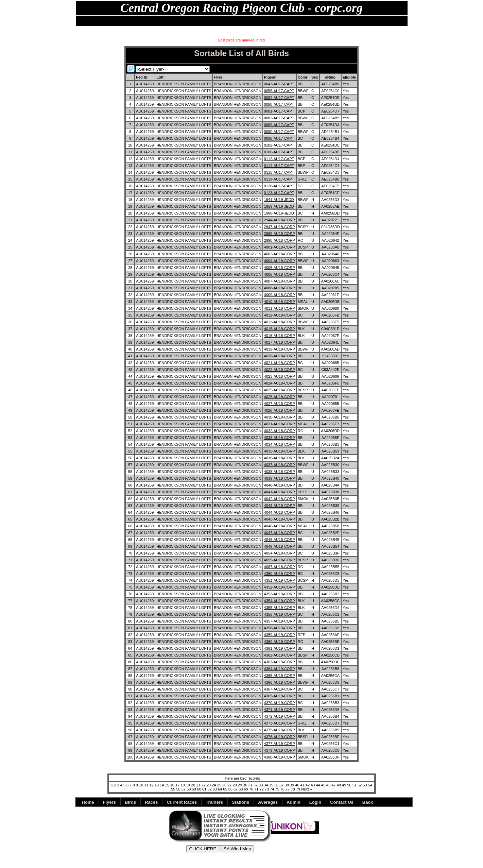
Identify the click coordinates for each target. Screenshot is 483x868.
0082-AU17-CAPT (279, 118)
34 (266, 785)
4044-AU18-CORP (280, 512)
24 (214, 785)
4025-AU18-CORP (280, 390)
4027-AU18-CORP (280, 404)
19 (188, 785)
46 (328, 785)
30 (245, 785)
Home (85, 21)
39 (292, 785)
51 (355, 785)
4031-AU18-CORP (280, 424)
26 (224, 785)
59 (194, 789)
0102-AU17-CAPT (279, 145)
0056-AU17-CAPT (279, 91)
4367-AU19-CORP (280, 689)
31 (250, 785)
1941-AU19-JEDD (279, 200)
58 (189, 789)
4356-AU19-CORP (280, 614)
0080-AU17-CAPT (279, 104)
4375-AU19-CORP (280, 730)
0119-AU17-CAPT (279, 179)
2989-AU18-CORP (280, 234)
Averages (268, 802)
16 (172, 785)
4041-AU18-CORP (280, 492)
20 (193, 785)
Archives (238, 21)
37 (281, 785)
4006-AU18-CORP (280, 274)
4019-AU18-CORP (280, 349)
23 (209, 785)
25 (219, 785)
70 (251, 789)
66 (230, 789)
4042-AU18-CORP (280, 499)
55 (173, 789)
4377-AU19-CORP (280, 744)
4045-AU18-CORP (280, 519)
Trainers (214, 802)
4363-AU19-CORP (280, 662)
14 (162, 785)
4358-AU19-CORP (280, 628)
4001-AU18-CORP (280, 247)
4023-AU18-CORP (280, 376)
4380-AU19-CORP (280, 757)
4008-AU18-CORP (280, 288)
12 (151, 785)
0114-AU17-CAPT (279, 166)
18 (183, 785)
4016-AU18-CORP (280, 336)
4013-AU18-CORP (280, 322)
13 (157, 785)
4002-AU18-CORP (280, 254)
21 (198, 785)
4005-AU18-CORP (280, 268)
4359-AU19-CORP (280, 635)
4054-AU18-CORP (280, 553)
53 (365, 785)
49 (344, 785)
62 (209, 789)
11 (146, 785)
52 (360, 785)
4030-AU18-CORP (280, 417)
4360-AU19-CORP (280, 642)
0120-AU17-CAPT (279, 186)
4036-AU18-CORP (280, 458)
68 (241, 789)
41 (303, 785)
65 (225, 789)
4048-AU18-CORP (280, 540)
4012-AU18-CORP (280, 315)
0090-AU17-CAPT (279, 132)
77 (288, 789)
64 (220, 789)
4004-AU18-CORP (280, 261)
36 (276, 785)
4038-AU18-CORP (280, 472)
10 (141, 785)
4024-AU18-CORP (280, 383)
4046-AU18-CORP (280, 526)
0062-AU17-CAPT (279, 98)
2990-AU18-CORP (280, 240)
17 (177, 785)
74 (272, 789)
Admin (286, 21)
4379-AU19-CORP (280, 750)
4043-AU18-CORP (280, 506)
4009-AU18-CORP (280, 295)
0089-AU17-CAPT (279, 125)
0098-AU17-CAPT (279, 138)
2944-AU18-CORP (280, 220)
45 (323, 785)
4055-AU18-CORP (280, 560)
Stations (185, 21)
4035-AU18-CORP (280, 451)
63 (215, 789)
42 (308, 785)
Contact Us (342, 802)
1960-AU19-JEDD (279, 213)
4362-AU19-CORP (280, 655)
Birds (144, 21)
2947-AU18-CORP (280, 227)
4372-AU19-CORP (280, 716)
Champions (211, 21)
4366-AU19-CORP (280, 682)
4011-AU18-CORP (280, 308)
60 (199, 789)
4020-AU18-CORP (280, 356)
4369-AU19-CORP (280, 696)
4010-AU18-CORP (280, 302)
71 (256, 789)
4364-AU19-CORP (280, 669)
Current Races (182, 802)
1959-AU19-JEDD (279, 206)
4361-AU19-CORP (280, 648)
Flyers (125, 21)
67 (236, 789)
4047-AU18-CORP (280, 533)
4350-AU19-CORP (280, 574)
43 (313, 785)
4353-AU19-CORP (280, 594)
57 (184, 789)
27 (229, 785)
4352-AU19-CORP (280, 587)
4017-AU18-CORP (280, 342)
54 (370, 785)
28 (235, 785)
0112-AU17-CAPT (279, 159)
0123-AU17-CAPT (279, 193)
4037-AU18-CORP (280, 465)
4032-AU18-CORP (280, 431)
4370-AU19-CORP (280, 703)
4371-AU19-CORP (280, 710)
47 (333, 785)
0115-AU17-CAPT (279, 172)
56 (178, 789)
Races (163, 21)
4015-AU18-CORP (280, 329)
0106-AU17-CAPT (279, 152)
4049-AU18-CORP (280, 546)
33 (261, 785)
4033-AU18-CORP (280, 438)
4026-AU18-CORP (280, 397)
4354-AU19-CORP (280, 601)
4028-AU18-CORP (280, 410)
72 (262, 789)
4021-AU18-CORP (280, 363)
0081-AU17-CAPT (279, 111)
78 (293, 789)
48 (339, 785)
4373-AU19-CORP (280, 723)
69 (246, 789)
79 (298, 789)
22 (204, 785)
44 (318, 785)
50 (349, 785)
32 (256, 785)
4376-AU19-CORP (280, 737)
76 (282, 789)
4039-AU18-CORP (280, 478)
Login (315, 802)
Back (305, 21)
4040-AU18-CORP (280, 485)
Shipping (263, 21)
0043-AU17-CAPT (279, 84)
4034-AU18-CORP (280, 444)
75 (277, 789)
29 (240, 785)
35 (271, 785)
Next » (307, 789)
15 (167, 785)
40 (297, 785)
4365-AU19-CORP (280, 676)
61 (204, 789)
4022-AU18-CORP (280, 370)
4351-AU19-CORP (280, 580)
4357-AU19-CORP (280, 621)
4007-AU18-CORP (280, 281)
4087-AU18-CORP (280, 567)
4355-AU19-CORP (280, 608)
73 (267, 789)
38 (287, 785)
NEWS (105, 21)
